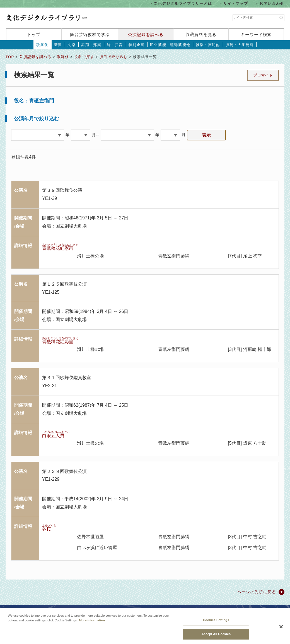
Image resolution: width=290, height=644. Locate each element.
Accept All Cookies (216, 637)
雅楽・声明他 (208, 45)
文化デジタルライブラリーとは (183, 3)
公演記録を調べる (146, 34)
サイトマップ (236, 3)
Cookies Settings (216, 624)
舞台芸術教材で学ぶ (90, 34)
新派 (58, 45)
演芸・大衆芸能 (240, 45)
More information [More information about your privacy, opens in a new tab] (92, 624)
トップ (34, 34)
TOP (10, 57)
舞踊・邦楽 (91, 45)
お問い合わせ (272, 3)
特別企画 (137, 45)
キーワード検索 (256, 34)
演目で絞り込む (114, 57)
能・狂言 (115, 45)
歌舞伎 (42, 45)
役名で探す (84, 57)
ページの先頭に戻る (257, 592)
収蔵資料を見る (201, 34)
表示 (206, 135)
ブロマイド (263, 75)
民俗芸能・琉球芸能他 (170, 45)
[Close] (281, 630)
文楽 (72, 45)
